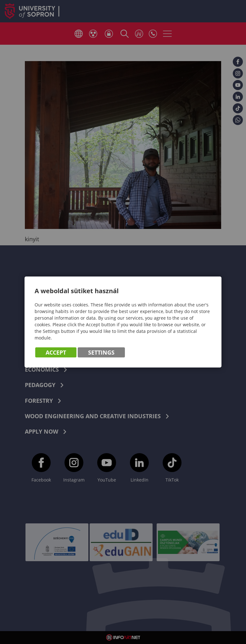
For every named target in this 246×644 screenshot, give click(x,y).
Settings (101, 352)
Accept (56, 352)
